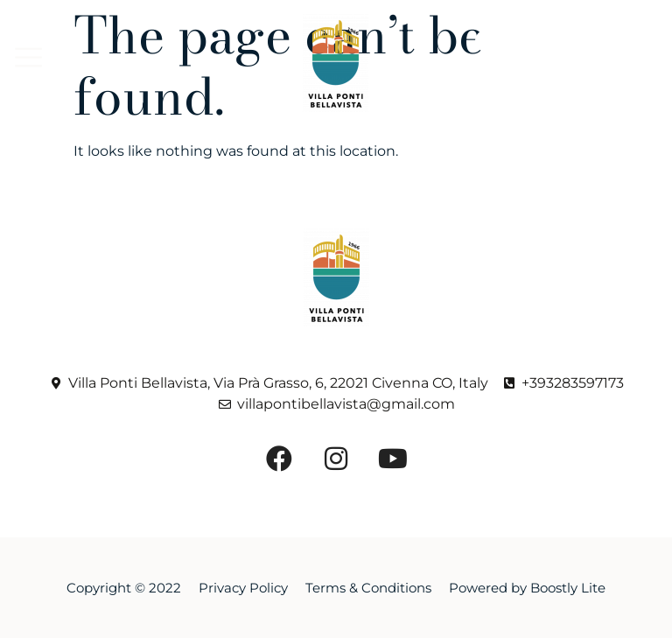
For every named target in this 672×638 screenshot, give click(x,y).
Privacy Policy (243, 588)
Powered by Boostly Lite (527, 588)
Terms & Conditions (368, 588)
